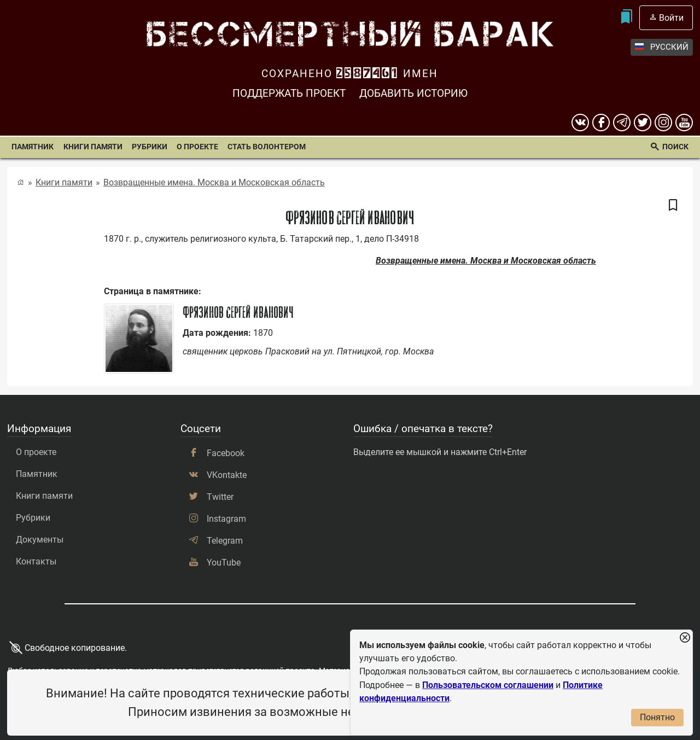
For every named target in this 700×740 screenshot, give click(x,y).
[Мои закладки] (626, 18)
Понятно (657, 717)
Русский (662, 47)
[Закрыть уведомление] (685, 638)
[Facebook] (601, 123)
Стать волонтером (267, 147)
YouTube (224, 563)
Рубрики (150, 147)
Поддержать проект (289, 93)
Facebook (226, 453)
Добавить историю (413, 93)
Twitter (220, 497)
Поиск (675, 147)
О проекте (197, 147)
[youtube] (684, 123)
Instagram (226, 519)
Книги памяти (93, 147)
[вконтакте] (580, 123)
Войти (671, 18)
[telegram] (622, 123)
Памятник (33, 147)
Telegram (225, 541)
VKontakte (227, 475)
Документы (40, 540)
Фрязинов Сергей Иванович (238, 312)
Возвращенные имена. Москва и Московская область (214, 182)
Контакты (36, 561)
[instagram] (663, 123)
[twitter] (643, 123)
